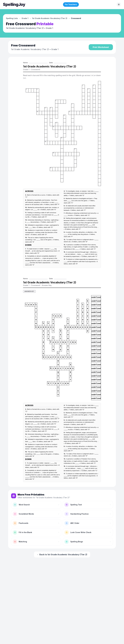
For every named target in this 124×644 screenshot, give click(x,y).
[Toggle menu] (119, 4)
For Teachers (71, 4)
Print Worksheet (101, 47)
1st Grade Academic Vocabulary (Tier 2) (50, 18)
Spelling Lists (12, 18)
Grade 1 (25, 18)
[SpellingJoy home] (14, 4)
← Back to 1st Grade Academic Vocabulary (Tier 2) (62, 554)
